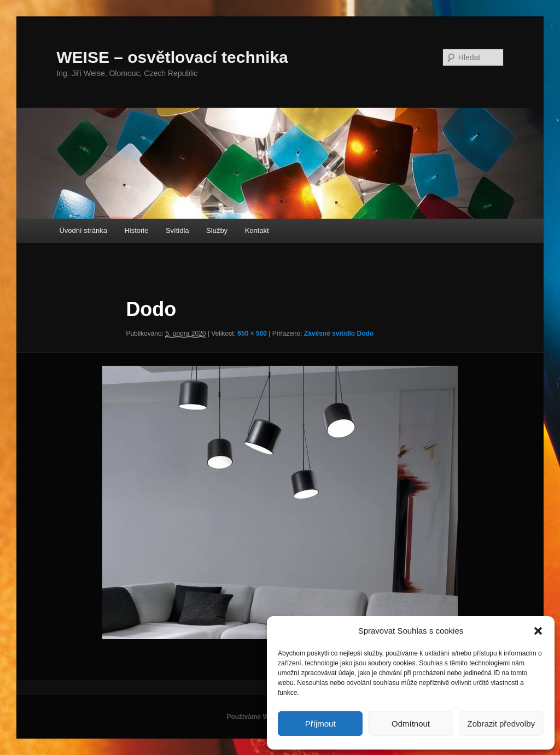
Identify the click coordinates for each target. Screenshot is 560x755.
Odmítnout (411, 724)
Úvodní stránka (83, 230)
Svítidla (177, 230)
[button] (538, 631)
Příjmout (320, 724)
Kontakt (257, 230)
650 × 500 (252, 333)
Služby (217, 230)
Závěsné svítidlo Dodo (339, 333)
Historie (136, 230)
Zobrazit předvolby (501, 724)
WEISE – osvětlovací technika (172, 57)
